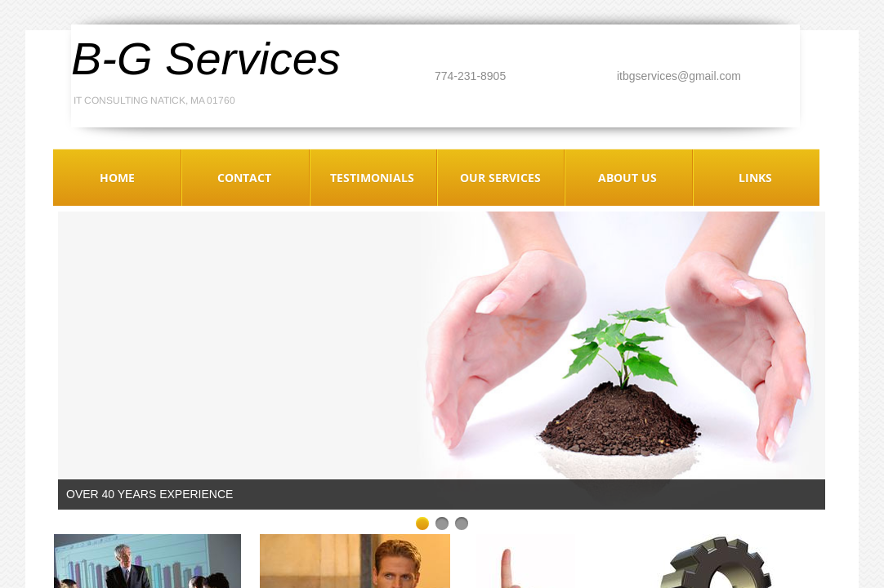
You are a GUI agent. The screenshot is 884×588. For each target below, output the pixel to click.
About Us (627, 178)
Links (755, 178)
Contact (244, 178)
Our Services (500, 178)
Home (117, 178)
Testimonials (372, 178)
